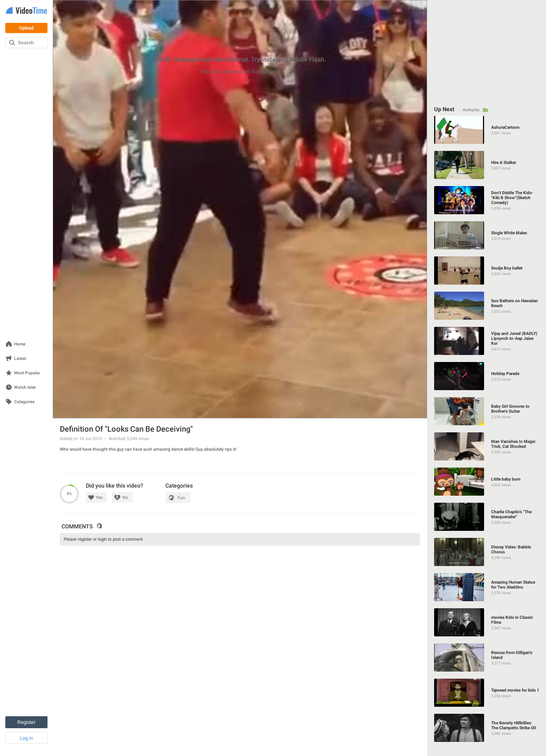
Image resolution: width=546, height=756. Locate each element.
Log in (26, 738)
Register (26, 722)
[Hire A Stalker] (487, 165)
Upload (26, 28)
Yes (99, 497)
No (125, 497)
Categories (24, 402)
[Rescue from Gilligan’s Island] (487, 657)
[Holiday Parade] (487, 376)
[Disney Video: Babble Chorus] (487, 552)
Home (20, 344)
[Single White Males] (487, 235)
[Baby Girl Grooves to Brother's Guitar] (487, 411)
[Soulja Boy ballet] (487, 271)
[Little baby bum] (487, 482)
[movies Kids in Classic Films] (487, 622)
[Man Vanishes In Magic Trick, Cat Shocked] (487, 446)
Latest (20, 359)
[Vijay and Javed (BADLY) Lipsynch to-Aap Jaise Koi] (487, 341)
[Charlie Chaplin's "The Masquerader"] (487, 517)
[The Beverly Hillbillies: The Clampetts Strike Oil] (487, 728)
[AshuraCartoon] (487, 130)
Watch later (25, 387)
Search (26, 43)
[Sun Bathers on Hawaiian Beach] (487, 306)
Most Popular (27, 373)
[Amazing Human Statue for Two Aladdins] (487, 587)
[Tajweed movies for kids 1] (487, 693)
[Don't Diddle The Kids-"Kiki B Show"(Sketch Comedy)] (487, 200)
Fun (181, 498)
